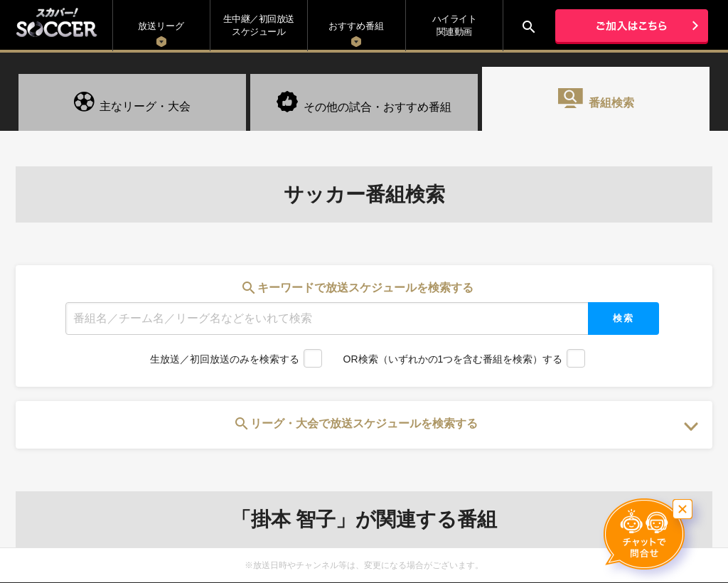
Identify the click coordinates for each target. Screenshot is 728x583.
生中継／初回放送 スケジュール (259, 25)
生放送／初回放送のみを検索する (225, 359)
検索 (623, 318)
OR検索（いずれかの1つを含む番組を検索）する (453, 359)
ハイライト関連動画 (455, 25)
